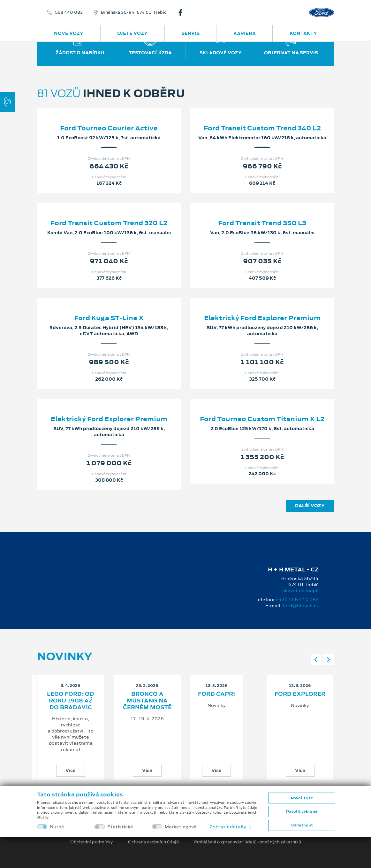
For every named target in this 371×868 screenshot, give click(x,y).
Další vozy (310, 506)
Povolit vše (302, 798)
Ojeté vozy (132, 33)
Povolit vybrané (302, 811)
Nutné (57, 827)
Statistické (120, 827)
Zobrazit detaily (231, 827)
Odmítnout (302, 825)
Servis (190, 33)
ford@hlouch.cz (301, 606)
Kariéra (245, 33)
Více (71, 771)
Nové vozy (69, 33)
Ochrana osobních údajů (153, 842)
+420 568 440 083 (297, 600)
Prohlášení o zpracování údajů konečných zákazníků (248, 842)
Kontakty (303, 33)
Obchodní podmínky (91, 842)
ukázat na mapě (300, 591)
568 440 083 (69, 12)
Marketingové (181, 827)
